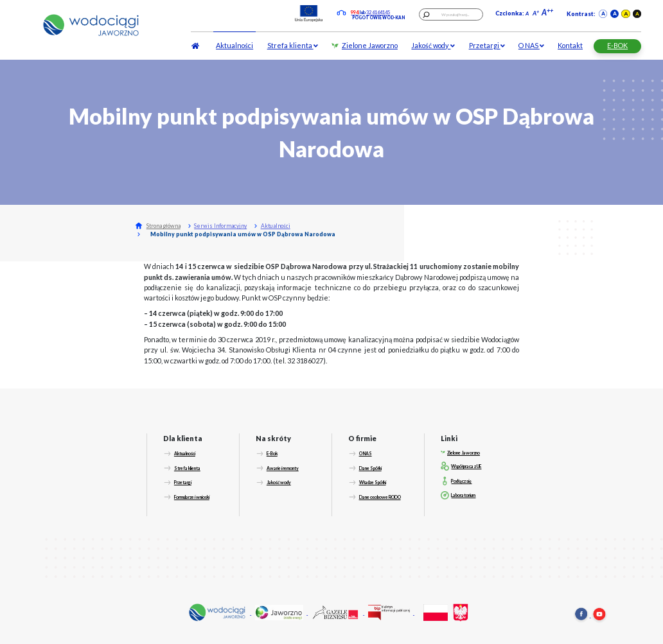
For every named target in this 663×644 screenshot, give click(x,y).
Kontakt (570, 45)
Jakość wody (433, 45)
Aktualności (234, 45)
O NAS (531, 45)
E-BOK (617, 45)
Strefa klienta (293, 45)
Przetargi (487, 45)
